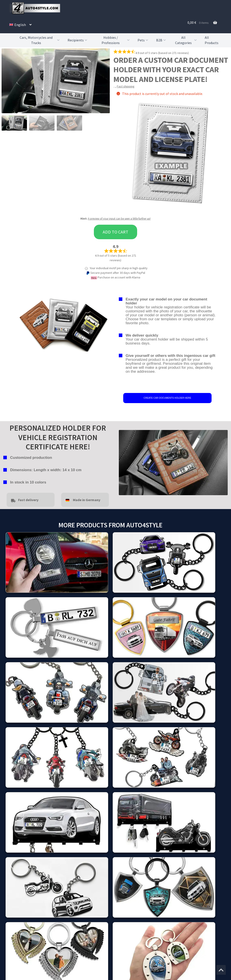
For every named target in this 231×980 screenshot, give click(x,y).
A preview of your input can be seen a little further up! (119, 219)
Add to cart (115, 232)
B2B (161, 40)
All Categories (186, 40)
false (122, 461)
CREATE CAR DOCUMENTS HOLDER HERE (167, 398)
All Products (212, 40)
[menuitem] (20, 25)
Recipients (78, 40)
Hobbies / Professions (116, 40)
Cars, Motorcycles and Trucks (40, 40)
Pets (143, 40)
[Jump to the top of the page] (221, 970)
